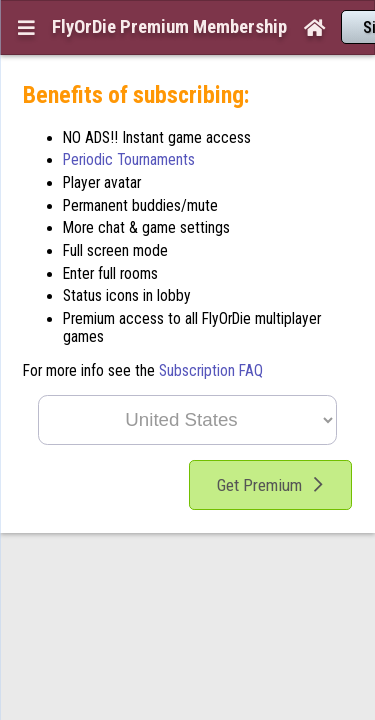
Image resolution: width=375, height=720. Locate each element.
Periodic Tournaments (129, 121)
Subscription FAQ (211, 332)
